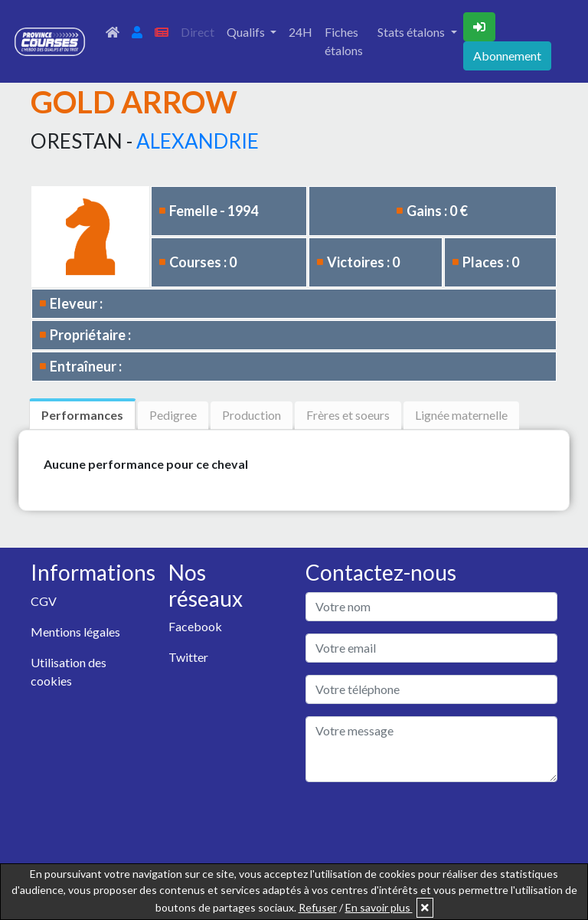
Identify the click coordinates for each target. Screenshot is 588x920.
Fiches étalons (344, 41)
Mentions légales (75, 632)
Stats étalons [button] (412, 32)
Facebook (195, 626)
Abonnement (507, 56)
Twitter (188, 657)
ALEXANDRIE (198, 141)
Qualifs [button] (247, 32)
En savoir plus (379, 907)
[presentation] (422, 824)
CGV (44, 601)
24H (301, 32)
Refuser (318, 907)
